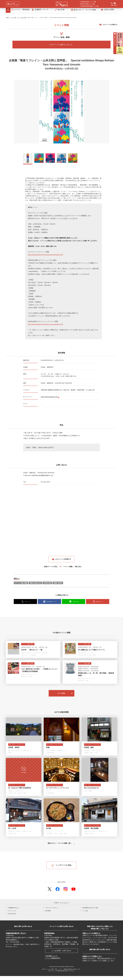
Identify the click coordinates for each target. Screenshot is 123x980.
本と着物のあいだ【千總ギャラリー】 (92, 651)
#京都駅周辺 (50, 797)
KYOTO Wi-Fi (12, 918)
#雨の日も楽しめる (35, 584)
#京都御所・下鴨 (51, 837)
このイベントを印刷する (108, 26)
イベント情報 (13, 19)
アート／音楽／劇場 (22, 19)
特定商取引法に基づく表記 (90, 912)
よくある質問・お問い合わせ (62, 955)
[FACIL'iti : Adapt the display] (13, 4)
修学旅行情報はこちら (87, 4)
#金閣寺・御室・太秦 (91, 756)
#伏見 (10, 756)
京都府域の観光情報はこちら (89, 6)
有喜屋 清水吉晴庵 (91, 832)
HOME (7, 19)
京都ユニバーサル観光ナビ (91, 937)
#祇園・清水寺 (58, 584)
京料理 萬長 (89, 751)
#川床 (48, 754)
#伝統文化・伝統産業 (41, 654)
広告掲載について (51, 960)
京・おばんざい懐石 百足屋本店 (20, 791)
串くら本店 (12, 832)
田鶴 (48, 751)
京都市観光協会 (49, 937)
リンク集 (85, 915)
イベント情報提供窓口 (53, 962)
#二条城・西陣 (91, 656)
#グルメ (29, 754)
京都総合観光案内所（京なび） (16, 937)
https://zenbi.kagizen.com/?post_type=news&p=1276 (46, 256)
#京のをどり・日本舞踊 (29, 656)
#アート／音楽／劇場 (21, 584)
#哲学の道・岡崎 (26, 678)
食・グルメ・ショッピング (18, 748)
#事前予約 (11, 754)
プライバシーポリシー (52, 912)
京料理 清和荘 (14, 751)
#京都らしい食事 (21, 754)
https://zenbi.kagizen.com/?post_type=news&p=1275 (46, 325)
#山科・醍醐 (88, 794)
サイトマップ (12, 915)
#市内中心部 (47, 584)
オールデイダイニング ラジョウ (58, 791)
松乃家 (49, 832)
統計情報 (48, 915)
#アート (93, 654)
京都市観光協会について (87, 2)
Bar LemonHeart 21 (91, 791)
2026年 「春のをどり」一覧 (32, 651)
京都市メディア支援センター (92, 960)
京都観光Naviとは (13, 912)
